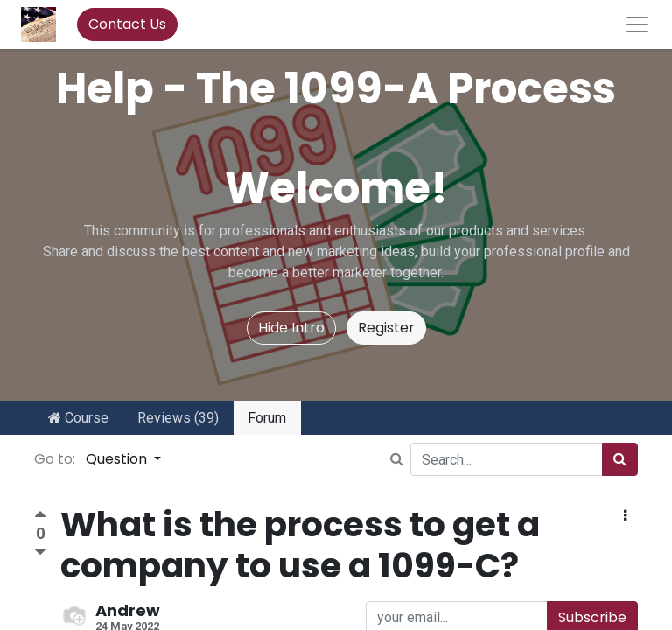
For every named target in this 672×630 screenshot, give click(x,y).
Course (78, 418)
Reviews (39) (178, 418)
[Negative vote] (40, 553)
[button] (625, 516)
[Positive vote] (40, 517)
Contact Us (127, 24)
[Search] (620, 459)
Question (118, 459)
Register (386, 328)
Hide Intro (291, 328)
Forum (267, 418)
